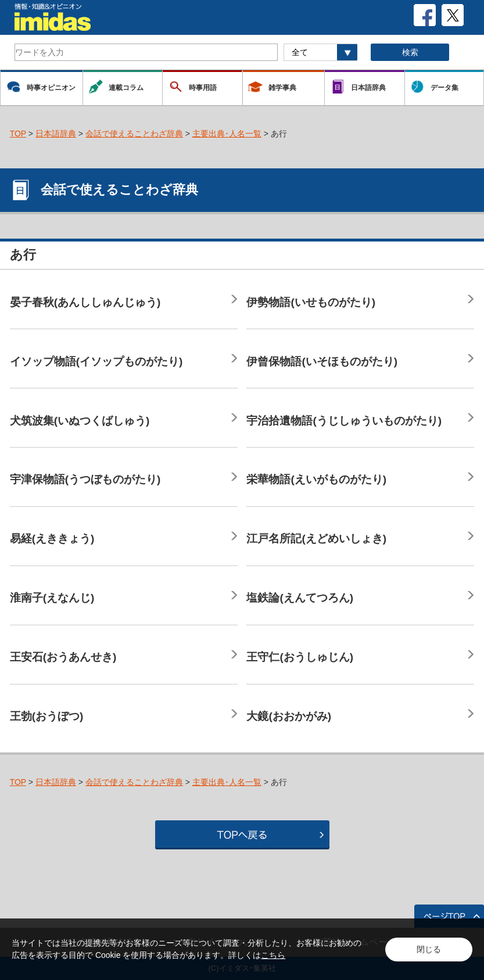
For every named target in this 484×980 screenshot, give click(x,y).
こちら (273, 955)
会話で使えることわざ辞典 (134, 134)
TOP (18, 134)
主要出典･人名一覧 (227, 134)
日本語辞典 (56, 134)
